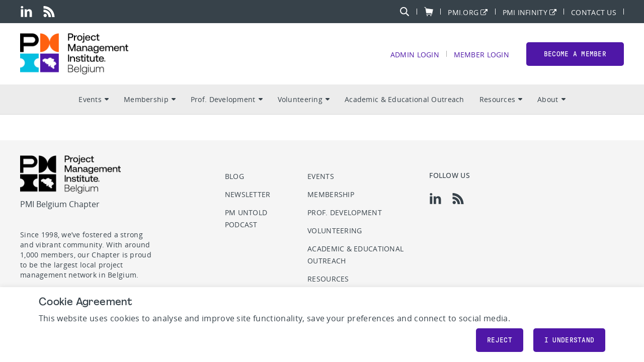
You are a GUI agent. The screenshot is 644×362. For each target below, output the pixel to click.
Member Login (481, 55)
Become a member (575, 55)
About (551, 101)
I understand (569, 340)
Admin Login (414, 55)
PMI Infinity (525, 12)
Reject (500, 340)
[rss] (49, 12)
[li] (26, 12)
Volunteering (304, 101)
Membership (150, 101)
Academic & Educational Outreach (405, 101)
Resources (501, 101)
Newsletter (248, 194)
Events (94, 101)
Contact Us (594, 12)
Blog (234, 176)
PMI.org (463, 12)
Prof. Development (227, 101)
